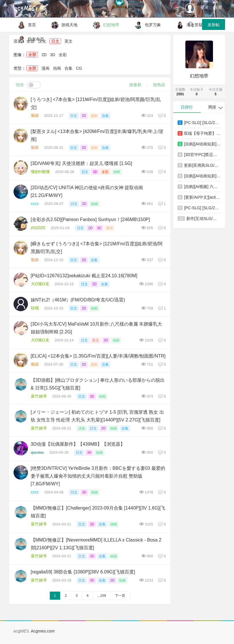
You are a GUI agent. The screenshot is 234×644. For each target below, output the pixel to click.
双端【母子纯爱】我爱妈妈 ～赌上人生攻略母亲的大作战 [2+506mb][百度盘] (202, 133)
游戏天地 (63, 25)
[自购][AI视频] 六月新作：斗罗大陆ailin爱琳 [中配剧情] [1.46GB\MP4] (202, 187)
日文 (74, 116)
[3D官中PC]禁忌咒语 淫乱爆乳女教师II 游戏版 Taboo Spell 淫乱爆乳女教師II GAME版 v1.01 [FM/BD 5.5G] (202, 155)
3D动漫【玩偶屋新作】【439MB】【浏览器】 (78, 444)
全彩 (63, 55)
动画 (57, 68)
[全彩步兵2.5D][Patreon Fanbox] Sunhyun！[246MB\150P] (90, 220)
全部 (32, 55)
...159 (102, 596)
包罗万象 (146, 25)
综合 (20, 85)
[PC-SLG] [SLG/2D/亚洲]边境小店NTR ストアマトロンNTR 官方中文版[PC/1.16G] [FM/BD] (202, 123)
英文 (96, 340)
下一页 (120, 596)
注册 (218, 7)
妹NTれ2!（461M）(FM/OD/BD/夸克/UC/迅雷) (78, 300)
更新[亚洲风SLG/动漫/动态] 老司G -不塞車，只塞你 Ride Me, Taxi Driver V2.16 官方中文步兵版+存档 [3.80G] (202, 165)
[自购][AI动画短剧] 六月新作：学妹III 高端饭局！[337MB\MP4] (202, 144)
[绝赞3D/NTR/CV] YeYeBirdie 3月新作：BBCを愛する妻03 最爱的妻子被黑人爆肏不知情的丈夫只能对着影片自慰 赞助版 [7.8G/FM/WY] (98, 476)
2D (44, 55)
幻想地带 (105, 25)
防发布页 (30, 39)
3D (53, 55)
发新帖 (214, 25)
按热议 (159, 85)
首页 (25, 25)
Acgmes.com (43, 631)
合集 (69, 68)
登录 (204, 7)
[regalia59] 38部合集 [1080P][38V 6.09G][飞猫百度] (83, 572)
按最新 (135, 85)
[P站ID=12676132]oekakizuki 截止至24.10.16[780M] (84, 276)
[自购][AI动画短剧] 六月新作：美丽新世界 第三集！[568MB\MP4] (202, 176)
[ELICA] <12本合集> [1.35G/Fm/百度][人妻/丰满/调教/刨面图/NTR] (98, 356)
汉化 (82, 428)
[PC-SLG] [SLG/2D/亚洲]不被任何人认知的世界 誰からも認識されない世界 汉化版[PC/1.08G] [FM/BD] (202, 208)
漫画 (45, 68)
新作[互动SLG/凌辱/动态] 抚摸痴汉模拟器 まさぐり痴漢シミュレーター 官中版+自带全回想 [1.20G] (203, 219)
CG (79, 68)
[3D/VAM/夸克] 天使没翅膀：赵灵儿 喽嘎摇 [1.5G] (82, 163)
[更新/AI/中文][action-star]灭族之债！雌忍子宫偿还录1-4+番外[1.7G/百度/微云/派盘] (202, 197)
